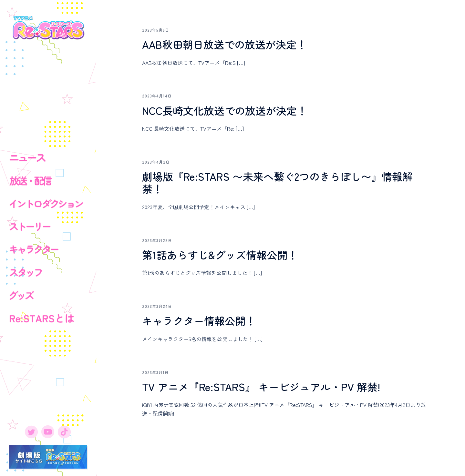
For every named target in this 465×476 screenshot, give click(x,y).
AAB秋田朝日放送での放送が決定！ (224, 44)
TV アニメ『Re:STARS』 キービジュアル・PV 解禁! (261, 387)
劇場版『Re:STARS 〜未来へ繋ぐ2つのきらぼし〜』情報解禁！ (277, 182)
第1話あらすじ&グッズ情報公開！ (220, 255)
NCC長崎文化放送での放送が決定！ (225, 110)
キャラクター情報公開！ (199, 320)
